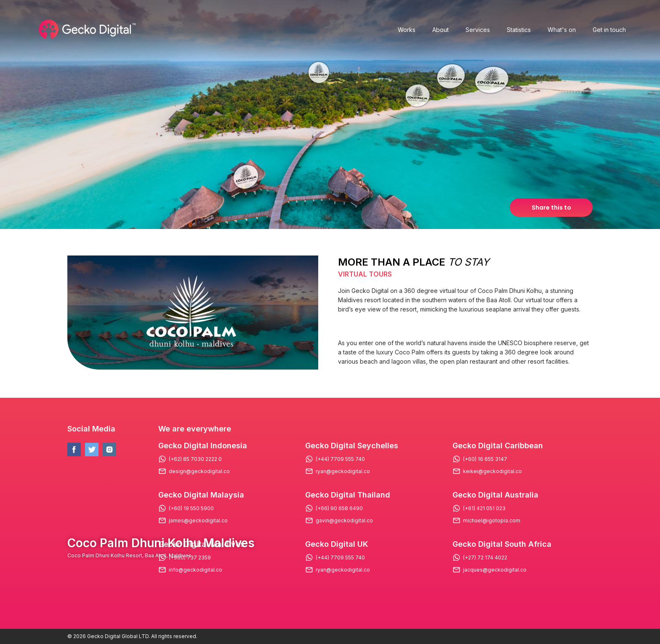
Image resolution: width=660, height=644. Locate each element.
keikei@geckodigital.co (492, 471)
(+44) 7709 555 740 (340, 459)
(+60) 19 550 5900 (191, 508)
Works (407, 30)
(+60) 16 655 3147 (485, 459)
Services (478, 30)
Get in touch (609, 30)
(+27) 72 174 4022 (485, 558)
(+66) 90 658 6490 (339, 508)
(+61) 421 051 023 (484, 508)
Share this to (551, 208)
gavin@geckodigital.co (344, 521)
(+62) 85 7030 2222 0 (195, 459)
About (440, 30)
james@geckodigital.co (198, 521)
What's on (562, 30)
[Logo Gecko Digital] (86, 29)
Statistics (519, 30)
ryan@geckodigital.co (343, 471)
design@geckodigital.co (199, 471)
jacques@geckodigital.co (495, 570)
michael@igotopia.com (492, 521)
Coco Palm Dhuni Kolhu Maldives (161, 543)
